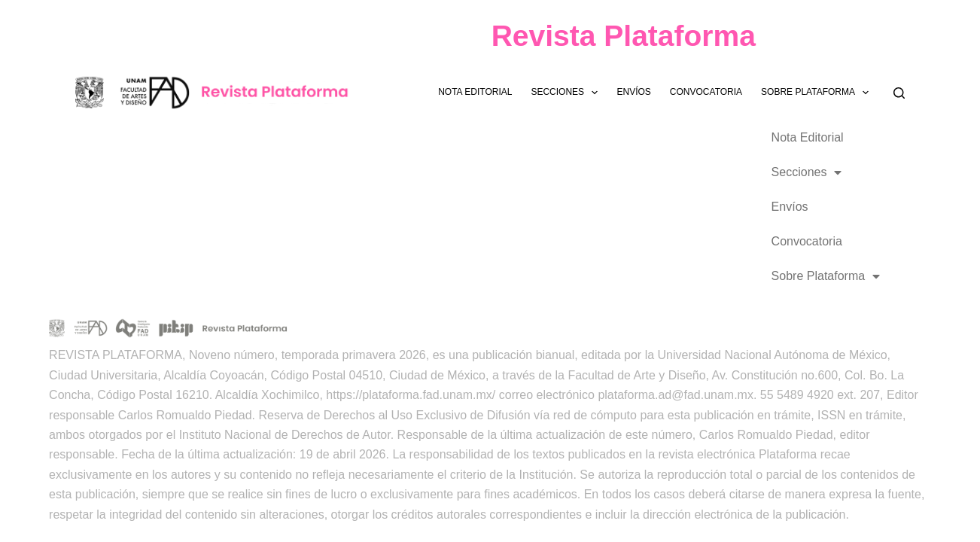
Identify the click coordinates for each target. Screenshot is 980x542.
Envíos (633, 92)
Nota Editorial (475, 92)
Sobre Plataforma (818, 93)
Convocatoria (706, 92)
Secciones (567, 93)
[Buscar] (899, 93)
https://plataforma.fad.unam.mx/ (411, 395)
